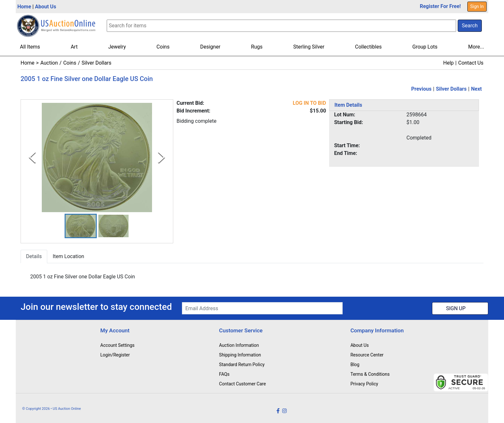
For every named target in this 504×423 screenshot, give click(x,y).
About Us (46, 7)
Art (74, 47)
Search (470, 26)
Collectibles (369, 47)
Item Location (68, 257)
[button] (81, 226)
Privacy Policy (364, 384)
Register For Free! (440, 6)
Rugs (257, 47)
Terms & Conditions (370, 374)
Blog (355, 364)
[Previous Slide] (32, 157)
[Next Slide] (162, 157)
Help (449, 63)
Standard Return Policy (242, 364)
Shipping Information (240, 355)
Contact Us (471, 63)
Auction (49, 63)
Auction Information (239, 345)
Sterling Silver (309, 47)
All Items (30, 47)
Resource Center (367, 355)
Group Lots (425, 47)
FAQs (225, 374)
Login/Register (115, 355)
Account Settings (117, 345)
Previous (421, 89)
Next (477, 89)
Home (24, 7)
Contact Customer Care (243, 384)
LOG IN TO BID (310, 103)
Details (34, 257)
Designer (210, 47)
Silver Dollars (97, 63)
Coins (163, 47)
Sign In (477, 6)
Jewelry (117, 47)
